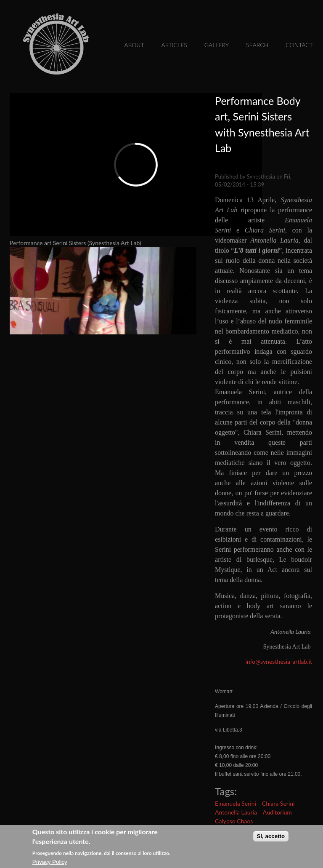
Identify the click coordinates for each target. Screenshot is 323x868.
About (134, 45)
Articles (174, 45)
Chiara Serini (278, 803)
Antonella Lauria (236, 812)
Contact (299, 45)
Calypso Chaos (234, 821)
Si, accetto (271, 837)
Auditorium (277, 812)
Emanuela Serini (236, 803)
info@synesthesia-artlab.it (279, 661)
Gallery (217, 45)
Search (257, 45)
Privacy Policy (50, 863)
